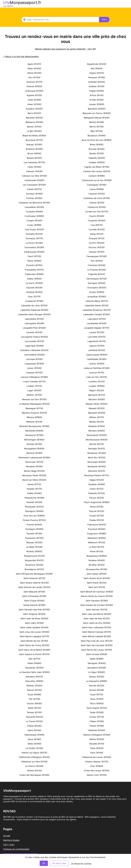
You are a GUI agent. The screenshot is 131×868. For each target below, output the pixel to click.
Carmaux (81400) (34, 194)
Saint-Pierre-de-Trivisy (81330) (34, 645)
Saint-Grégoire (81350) (34, 614)
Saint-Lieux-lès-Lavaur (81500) (34, 632)
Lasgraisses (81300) (34, 364)
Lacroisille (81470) (97, 337)
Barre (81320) (34, 113)
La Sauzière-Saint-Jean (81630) (34, 672)
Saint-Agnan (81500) (97, 574)
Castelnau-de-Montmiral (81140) (34, 203)
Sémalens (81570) (34, 677)
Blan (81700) (97, 131)
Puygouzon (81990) (97, 534)
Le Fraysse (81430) (97, 270)
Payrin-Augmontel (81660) (97, 502)
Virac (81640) (97, 766)
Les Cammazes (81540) (34, 185)
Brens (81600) (97, 144)
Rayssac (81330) (34, 542)
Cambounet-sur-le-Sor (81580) (97, 180)
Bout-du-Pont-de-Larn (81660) (97, 140)
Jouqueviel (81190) (34, 301)
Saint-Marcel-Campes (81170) (97, 632)
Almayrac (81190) (97, 77)
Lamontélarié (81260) (34, 355)
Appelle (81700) (34, 95)
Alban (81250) (34, 68)
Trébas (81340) (34, 726)
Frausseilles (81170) (34, 270)
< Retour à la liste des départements (21, 56)
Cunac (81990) (34, 225)
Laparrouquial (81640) (97, 355)
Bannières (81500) (97, 109)
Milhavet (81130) (34, 422)
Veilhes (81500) (97, 739)
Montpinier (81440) (97, 453)
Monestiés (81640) (34, 431)
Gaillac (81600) (34, 279)
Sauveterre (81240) (97, 668)
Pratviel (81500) (34, 525)
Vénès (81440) (34, 744)
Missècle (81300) (97, 426)
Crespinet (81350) (97, 221)
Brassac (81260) (34, 144)
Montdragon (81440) (34, 440)
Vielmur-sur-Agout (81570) (34, 753)
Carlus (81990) (97, 189)
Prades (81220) (97, 520)
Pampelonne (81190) (34, 498)
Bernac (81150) (34, 127)
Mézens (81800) (34, 417)
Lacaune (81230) (34, 332)
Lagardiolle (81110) (97, 341)
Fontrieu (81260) (34, 198)
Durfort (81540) (97, 243)
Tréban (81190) (97, 721)
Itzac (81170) (34, 297)
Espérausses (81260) (34, 252)
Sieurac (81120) (34, 690)
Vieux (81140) (97, 753)
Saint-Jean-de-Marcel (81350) (97, 614)
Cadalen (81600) (97, 162)
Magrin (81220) (97, 390)
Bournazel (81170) (34, 140)
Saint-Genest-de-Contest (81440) (97, 605)
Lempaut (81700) (34, 373)
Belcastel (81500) (34, 118)
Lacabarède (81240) (97, 323)
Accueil (7, 836)
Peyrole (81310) (97, 511)
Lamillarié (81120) (97, 350)
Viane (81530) (97, 748)
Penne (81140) (97, 507)
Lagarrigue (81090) (34, 346)
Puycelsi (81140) (34, 534)
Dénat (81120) (97, 234)
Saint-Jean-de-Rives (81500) (34, 618)
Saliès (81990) (97, 659)
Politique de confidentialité (16, 849)
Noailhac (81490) (97, 484)
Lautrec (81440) (97, 364)
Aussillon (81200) (34, 109)
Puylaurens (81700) (34, 538)
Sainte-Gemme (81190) (34, 605)
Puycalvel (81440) (97, 529)
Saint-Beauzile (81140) (34, 592)
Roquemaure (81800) (97, 556)
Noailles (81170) (34, 489)
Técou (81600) (97, 703)
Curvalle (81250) (97, 229)
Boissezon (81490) (97, 136)
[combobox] (60, 20)
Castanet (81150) (97, 194)
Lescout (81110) (97, 373)
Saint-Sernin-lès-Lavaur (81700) (97, 650)
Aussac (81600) (97, 104)
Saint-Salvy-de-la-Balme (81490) (34, 650)
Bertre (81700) (97, 127)
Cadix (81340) (34, 167)
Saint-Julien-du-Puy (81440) (97, 623)
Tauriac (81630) (34, 703)
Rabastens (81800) (97, 538)
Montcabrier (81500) (97, 435)
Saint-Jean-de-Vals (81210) (97, 618)
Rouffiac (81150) (97, 565)
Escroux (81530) (97, 247)
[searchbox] (60, 20)
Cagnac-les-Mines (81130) (97, 167)
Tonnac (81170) (97, 717)
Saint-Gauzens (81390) (97, 601)
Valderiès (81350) (97, 730)
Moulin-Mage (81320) (34, 471)
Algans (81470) (97, 73)
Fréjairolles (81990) (34, 274)
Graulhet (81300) (34, 292)
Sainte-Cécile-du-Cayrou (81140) (97, 596)
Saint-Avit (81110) (97, 587)
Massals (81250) (97, 408)
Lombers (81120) (97, 381)
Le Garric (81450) (34, 283)
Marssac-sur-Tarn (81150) (34, 399)
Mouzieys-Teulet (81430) (34, 475)
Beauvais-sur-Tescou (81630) (97, 113)
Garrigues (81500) (97, 283)
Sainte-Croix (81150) (97, 775)
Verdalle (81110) (97, 744)
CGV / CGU (9, 845)
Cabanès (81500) (97, 158)
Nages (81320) (97, 480)
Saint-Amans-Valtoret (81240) (34, 583)
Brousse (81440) (97, 149)
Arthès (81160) (97, 100)
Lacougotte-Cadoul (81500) (34, 337)
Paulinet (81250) (34, 502)
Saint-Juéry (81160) (34, 623)
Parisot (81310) (97, 498)
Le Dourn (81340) (34, 243)
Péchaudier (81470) (34, 507)
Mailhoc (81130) (34, 395)
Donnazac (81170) (34, 238)
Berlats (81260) (97, 122)
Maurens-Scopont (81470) (34, 413)
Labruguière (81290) (34, 323)
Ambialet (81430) (97, 82)
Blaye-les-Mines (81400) (34, 136)
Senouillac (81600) (34, 681)
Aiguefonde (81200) (97, 64)
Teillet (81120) (34, 708)
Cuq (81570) (97, 225)
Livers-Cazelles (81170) (34, 381)
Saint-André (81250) (97, 583)
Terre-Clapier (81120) (97, 708)
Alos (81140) (34, 77)
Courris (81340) (97, 216)
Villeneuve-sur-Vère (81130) (34, 762)
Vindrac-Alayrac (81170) (97, 762)
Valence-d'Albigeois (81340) (97, 735)
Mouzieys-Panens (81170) (97, 475)
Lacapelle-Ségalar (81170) (97, 328)
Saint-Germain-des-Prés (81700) (34, 610)
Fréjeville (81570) (97, 274)
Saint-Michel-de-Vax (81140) (34, 641)
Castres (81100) (97, 203)
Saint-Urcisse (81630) (97, 654)
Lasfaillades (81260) (97, 359)
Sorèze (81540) (97, 690)
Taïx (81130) (34, 699)
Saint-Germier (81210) (97, 610)
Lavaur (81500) (34, 368)
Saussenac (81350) (34, 668)
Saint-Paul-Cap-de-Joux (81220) (97, 641)
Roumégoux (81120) (34, 569)
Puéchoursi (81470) (97, 525)
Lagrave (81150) (97, 346)
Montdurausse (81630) (97, 440)
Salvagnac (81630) (97, 663)
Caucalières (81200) (34, 207)
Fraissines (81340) (97, 265)
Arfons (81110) (97, 95)
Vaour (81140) (34, 739)
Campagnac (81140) (97, 185)
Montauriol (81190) (34, 435)
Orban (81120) (97, 489)
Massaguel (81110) (34, 408)
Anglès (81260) (97, 91)
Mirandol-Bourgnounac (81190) (34, 426)
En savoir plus (59, 863)
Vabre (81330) (34, 730)
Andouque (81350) (34, 91)
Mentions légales (11, 840)
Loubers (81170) (34, 386)
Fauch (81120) (34, 256)
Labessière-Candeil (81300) (97, 314)
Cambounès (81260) (34, 180)
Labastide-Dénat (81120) (97, 305)
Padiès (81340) (34, 493)
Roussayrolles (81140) (97, 569)
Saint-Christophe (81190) (34, 596)
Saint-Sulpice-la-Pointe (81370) (34, 654)
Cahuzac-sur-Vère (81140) (34, 176)
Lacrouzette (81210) (34, 341)
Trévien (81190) (97, 726)
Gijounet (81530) (34, 288)
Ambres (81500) (34, 86)
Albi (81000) (97, 68)
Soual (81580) (34, 695)
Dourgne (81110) (97, 238)
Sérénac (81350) (34, 686)
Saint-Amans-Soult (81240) (97, 578)
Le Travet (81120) (34, 721)
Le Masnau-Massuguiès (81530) (34, 404)
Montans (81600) (97, 431)
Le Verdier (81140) (34, 748)
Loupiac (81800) (97, 386)
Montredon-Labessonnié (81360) (34, 458)
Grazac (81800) (97, 292)
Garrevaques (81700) (97, 279)
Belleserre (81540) (34, 122)
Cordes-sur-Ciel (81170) (97, 212)
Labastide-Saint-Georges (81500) (34, 314)
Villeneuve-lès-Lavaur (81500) (97, 757)
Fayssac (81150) (97, 252)
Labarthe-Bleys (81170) (97, 301)
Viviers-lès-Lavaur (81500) (97, 771)
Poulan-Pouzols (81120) (34, 520)
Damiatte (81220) (34, 234)
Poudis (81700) (97, 516)
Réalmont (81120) (97, 542)
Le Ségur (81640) (97, 672)
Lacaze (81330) (97, 332)
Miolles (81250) (97, 422)
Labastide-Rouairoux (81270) (97, 310)
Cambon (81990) (97, 176)
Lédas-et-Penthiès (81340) (97, 368)
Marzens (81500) (97, 399)
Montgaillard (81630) (34, 449)
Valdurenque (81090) (34, 735)
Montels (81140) (34, 444)
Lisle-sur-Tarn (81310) (97, 377)
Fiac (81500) (97, 261)
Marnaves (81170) (97, 395)
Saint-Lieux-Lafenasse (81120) (97, 627)
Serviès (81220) (97, 686)
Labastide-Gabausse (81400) (34, 310)
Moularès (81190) (34, 466)
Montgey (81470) (97, 449)
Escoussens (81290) (34, 247)
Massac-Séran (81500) (97, 404)
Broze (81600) (34, 153)
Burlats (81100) (97, 153)
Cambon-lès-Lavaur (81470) (97, 171)
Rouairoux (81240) (34, 565)
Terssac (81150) (34, 712)
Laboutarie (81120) (97, 319)
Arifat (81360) (34, 100)
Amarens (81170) (34, 82)
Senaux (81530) (97, 677)
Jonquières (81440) (97, 297)
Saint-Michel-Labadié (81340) (97, 636)
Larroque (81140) (34, 359)
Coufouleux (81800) (34, 216)
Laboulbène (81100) (34, 319)
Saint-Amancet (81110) (34, 578)
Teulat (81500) (97, 712)
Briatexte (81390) (34, 149)
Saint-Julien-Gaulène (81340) (34, 627)
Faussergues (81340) (97, 256)
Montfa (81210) (97, 444)
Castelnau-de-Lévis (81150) (97, 198)
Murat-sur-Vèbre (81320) (34, 480)
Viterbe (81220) (34, 771)
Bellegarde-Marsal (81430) (97, 118)
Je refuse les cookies (81, 864)
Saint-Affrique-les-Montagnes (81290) (34, 574)
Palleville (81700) (97, 493)
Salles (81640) (34, 663)
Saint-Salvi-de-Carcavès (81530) (97, 645)
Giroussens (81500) (97, 288)
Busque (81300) (34, 158)
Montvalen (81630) (97, 462)
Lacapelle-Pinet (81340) (34, 328)
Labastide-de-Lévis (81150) (34, 305)
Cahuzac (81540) (34, 171)
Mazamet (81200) (97, 413)
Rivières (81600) (34, 551)
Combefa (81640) (34, 212)
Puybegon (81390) (34, 529)
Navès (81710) (34, 484)
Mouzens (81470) (97, 471)
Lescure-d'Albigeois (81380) (34, 377)
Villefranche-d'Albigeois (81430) (34, 757)
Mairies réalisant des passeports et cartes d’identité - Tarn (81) (66, 49)
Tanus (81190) (97, 699)
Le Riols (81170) (97, 547)
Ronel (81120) (97, 551)
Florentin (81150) (34, 265)
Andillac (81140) (97, 86)
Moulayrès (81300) (97, 466)
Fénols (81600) (34, 261)
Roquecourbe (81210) (34, 556)
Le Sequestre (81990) (97, 681)
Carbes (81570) (34, 189)
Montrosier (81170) (34, 462)
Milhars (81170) (97, 417)
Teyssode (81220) (34, 717)
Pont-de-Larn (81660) (34, 516)
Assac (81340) (34, 104)
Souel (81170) (97, 695)
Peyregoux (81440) (34, 511)
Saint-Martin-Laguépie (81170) (34, 636)
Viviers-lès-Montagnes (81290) (34, 775)
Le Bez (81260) (34, 131)
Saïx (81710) (34, 659)
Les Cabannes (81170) (34, 162)
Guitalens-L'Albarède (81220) (34, 350)
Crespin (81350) (34, 221)
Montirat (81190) (34, 453)
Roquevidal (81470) (34, 560)
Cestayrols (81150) (97, 207)
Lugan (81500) (34, 390)
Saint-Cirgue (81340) (34, 601)
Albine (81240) (34, 73)
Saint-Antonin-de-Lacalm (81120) (34, 587)
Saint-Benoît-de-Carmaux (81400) (97, 592)
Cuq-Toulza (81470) (34, 229)
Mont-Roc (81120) (97, 458)
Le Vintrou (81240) (34, 766)
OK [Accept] (44, 863)
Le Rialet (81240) (34, 547)
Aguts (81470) (34, 64)
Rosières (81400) (97, 560)
